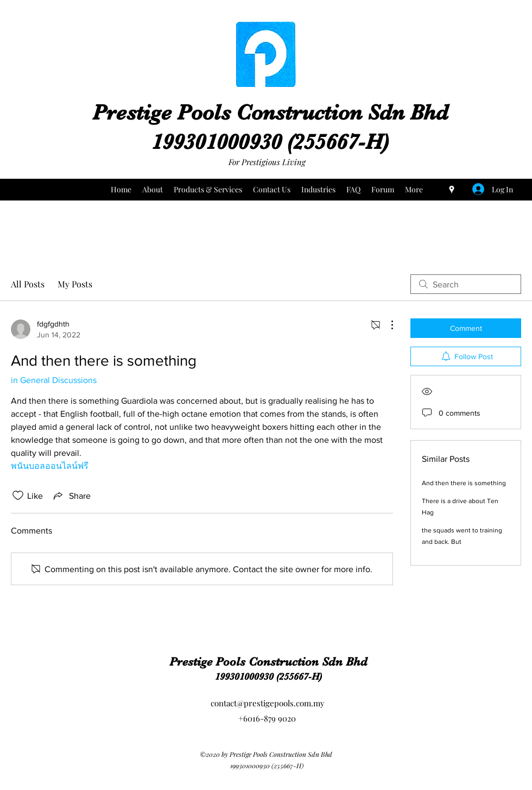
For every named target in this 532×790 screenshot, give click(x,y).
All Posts (28, 284)
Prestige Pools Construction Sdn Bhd (270, 112)
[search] (466, 284)
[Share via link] (71, 496)
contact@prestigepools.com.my (268, 703)
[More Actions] (387, 325)
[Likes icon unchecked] (18, 496)
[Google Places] (452, 190)
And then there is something (464, 483)
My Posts (75, 284)
